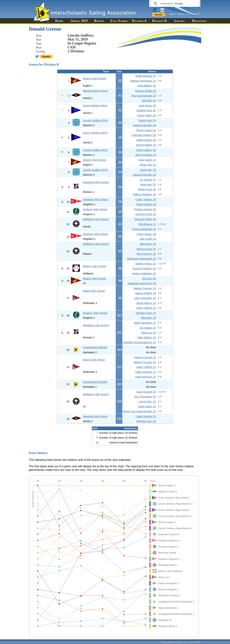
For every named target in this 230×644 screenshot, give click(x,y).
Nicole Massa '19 (146, 303)
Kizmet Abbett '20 (146, 145)
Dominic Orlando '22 (144, 268)
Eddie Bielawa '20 (146, 76)
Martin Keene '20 (146, 140)
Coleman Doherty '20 (144, 135)
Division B (159, 21)
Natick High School (94, 291)
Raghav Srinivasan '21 (143, 81)
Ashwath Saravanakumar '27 (139, 342)
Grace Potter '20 (147, 115)
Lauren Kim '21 (147, 401)
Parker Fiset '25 (147, 189)
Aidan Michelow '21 (145, 323)
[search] (174, 4)
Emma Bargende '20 (144, 229)
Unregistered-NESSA (95, 347)
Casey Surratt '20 (146, 392)
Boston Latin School (94, 266)
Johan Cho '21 (148, 165)
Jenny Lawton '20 (146, 150)
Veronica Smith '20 (145, 219)
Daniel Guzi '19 (147, 120)
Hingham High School (95, 199)
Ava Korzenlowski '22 (144, 96)
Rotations (199, 21)
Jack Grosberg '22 (146, 155)
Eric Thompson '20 (145, 397)
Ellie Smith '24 (148, 239)
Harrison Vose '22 (146, 214)
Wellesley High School (96, 219)
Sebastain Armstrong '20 (142, 283)
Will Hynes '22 (148, 244)
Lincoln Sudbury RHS (95, 120)
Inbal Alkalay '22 (147, 86)
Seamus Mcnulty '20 (144, 125)
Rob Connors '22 (146, 254)
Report (99, 21)
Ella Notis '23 (148, 318)
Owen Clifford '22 (146, 308)
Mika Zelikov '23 (147, 338)
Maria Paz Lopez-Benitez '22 (139, 411)
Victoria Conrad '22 (145, 357)
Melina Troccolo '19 (145, 288)
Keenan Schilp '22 (146, 91)
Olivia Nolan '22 (147, 407)
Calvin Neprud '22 (146, 416)
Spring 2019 (79, 21)
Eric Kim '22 (149, 279)
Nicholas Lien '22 (146, 421)
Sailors (179, 21)
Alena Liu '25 (149, 333)
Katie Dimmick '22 (146, 377)
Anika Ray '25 (148, 185)
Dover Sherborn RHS (95, 106)
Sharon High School (94, 79)
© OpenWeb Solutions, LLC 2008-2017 (180, 642)
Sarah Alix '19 (148, 170)
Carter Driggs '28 (146, 234)
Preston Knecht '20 (145, 209)
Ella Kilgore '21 (147, 224)
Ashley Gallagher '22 (144, 274)
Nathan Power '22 (146, 264)
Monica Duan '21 (146, 249)
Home (59, 21)
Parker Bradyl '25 (146, 204)
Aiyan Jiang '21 (147, 160)
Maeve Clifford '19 (146, 293)
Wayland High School (95, 91)
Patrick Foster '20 (146, 130)
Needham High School (96, 182)
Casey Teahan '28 (146, 199)
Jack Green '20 (147, 106)
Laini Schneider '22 (145, 298)
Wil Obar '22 (149, 101)
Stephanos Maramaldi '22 (141, 259)
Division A (139, 21)
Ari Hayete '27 (148, 180)
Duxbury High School (95, 209)
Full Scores (119, 21)
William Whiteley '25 (144, 194)
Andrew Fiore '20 (146, 110)
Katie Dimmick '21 (146, 372)
